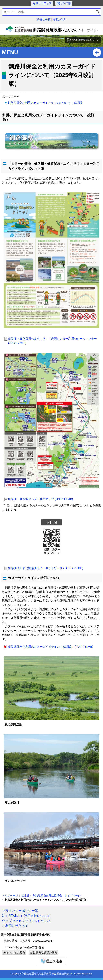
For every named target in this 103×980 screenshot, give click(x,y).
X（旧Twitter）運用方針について (26, 916)
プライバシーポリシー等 (20, 911)
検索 (98, 12)
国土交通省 (52, 961)
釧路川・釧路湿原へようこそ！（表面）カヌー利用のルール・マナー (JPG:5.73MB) (53, 341)
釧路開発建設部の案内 (44, 952)
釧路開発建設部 (51, 31)
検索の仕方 (59, 20)
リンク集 (66, 3)
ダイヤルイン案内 (14, 952)
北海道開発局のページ (86, 40)
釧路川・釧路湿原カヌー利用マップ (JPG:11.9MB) (41, 499)
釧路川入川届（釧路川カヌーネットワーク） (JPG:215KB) (46, 568)
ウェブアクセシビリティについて (27, 921)
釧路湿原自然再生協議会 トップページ (57, 895)
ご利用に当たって (15, 926)
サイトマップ (44, 3)
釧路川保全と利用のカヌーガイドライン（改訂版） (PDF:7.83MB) (51, 647)
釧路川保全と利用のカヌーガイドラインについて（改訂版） (46, 103)
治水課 (25, 895)
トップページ (10, 895)
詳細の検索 (44, 20)
